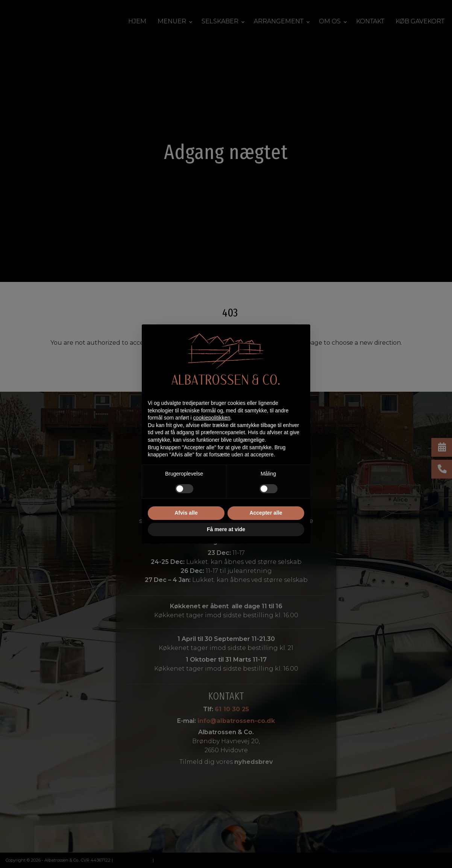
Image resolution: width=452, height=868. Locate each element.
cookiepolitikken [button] (212, 418)
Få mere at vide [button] (226, 529)
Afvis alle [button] (186, 513)
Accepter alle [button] (266, 513)
